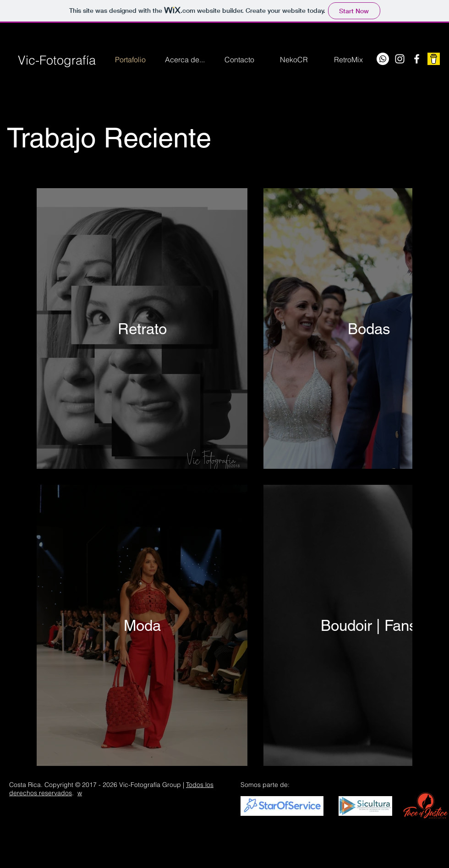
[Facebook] (417, 59)
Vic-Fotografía (57, 60)
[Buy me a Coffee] (434, 59)
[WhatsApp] (383, 59)
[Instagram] (400, 59)
